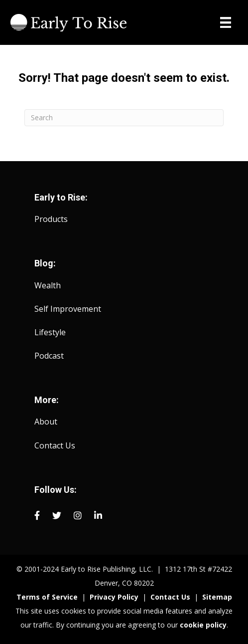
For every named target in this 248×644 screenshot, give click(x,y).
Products (51, 219)
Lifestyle (50, 332)
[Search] (124, 118)
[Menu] (226, 22)
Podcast (49, 356)
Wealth (48, 285)
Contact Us (55, 445)
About (46, 422)
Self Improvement (68, 309)
